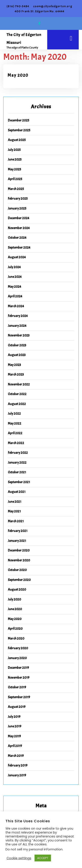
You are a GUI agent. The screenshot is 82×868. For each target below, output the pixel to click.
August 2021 (17, 492)
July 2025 (14, 150)
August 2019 (17, 707)
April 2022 (15, 433)
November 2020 (19, 560)
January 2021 (17, 541)
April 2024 (15, 296)
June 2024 (15, 277)
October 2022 (17, 394)
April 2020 (15, 629)
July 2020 (14, 599)
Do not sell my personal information (34, 849)
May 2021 (14, 511)
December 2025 (18, 120)
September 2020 (19, 580)
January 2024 (17, 326)
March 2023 (16, 375)
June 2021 (15, 502)
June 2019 (15, 726)
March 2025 (16, 189)
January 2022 (17, 463)
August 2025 (17, 140)
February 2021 (18, 531)
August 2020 (17, 590)
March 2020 (16, 639)
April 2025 (15, 179)
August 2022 (17, 404)
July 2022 (14, 414)
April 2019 (15, 746)
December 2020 (19, 551)
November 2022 (19, 384)
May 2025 (14, 169)
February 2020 (18, 648)
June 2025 (15, 160)
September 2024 (19, 248)
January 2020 (17, 658)
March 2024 (16, 306)
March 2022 (16, 443)
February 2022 (18, 453)
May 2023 (14, 365)
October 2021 (17, 472)
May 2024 (15, 287)
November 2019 (19, 678)
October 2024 (17, 238)
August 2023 (17, 355)
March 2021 (16, 521)
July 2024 (14, 267)
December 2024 (19, 218)
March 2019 (16, 756)
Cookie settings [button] (19, 858)
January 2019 (17, 775)
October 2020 (17, 570)
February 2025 (18, 199)
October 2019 (17, 687)
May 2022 (15, 424)
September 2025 (19, 130)
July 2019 (14, 717)
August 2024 (17, 257)
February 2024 (18, 316)
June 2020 (15, 609)
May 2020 (18, 75)
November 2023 (19, 335)
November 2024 (19, 228)
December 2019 (18, 668)
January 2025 (17, 209)
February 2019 (18, 766)
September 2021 (19, 482)
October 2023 (17, 345)
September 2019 (19, 697)
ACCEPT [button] (43, 858)
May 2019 (14, 736)
